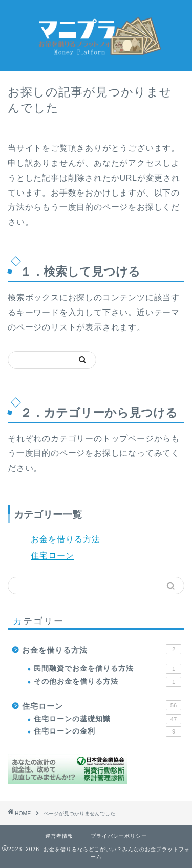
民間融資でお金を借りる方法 (108, 669)
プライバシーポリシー (119, 836)
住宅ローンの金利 (108, 731)
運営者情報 (59, 836)
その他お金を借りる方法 (108, 682)
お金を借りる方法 (66, 539)
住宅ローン (52, 556)
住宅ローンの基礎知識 (108, 719)
